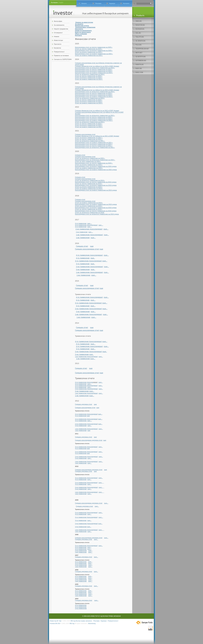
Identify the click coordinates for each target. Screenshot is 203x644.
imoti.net (139, 53)
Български (54, 3)
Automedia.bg (141, 61)
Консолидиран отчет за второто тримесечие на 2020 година (96, 166)
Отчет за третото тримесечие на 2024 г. (89, 76)
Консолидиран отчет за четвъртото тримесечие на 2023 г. (95, 92)
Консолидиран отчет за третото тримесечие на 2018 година (96, 211)
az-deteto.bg (141, 57)
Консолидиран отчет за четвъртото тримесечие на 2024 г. (95, 68)
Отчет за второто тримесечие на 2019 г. (89, 187)
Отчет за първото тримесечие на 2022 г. (89, 127)
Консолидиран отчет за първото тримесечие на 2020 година (96, 170)
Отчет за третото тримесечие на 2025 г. (89, 49)
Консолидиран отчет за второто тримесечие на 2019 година (96, 185)
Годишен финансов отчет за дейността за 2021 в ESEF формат (97, 136)
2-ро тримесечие (82, 232)
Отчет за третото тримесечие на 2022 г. (89, 124)
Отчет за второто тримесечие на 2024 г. (89, 78)
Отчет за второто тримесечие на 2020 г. (89, 165)
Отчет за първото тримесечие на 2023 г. (89, 103)
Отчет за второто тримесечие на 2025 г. (89, 52)
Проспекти (58, 44)
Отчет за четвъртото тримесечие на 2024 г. (90, 74)
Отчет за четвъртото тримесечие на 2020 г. (90, 158)
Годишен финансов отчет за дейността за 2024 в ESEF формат (97, 66)
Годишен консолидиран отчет (85, 134)
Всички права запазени (84, 621)
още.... (90, 223)
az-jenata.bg (140, 41)
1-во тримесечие (83, 238)
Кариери (112, 3)
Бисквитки (57, 48)
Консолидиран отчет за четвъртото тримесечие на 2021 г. (95, 147)
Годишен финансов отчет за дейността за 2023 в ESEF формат (97, 90)
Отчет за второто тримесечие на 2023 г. (89, 101)
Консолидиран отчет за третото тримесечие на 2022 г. (94, 117)
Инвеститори (58, 40)
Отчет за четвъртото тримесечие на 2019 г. (90, 180)
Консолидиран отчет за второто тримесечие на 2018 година (96, 208)
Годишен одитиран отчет (84, 404)
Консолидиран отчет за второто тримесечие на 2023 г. (94, 95)
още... (100, 414)
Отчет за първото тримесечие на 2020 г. (89, 168)
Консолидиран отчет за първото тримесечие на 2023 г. (94, 97)
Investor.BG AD (55, 623)
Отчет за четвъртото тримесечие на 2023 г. (90, 98)
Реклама (98, 3)
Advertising (92, 623)
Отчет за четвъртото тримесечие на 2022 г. (90, 122)
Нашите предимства (61, 29)
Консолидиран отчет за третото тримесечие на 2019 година (96, 182)
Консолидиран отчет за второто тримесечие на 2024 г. (94, 71)
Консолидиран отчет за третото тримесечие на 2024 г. (94, 69)
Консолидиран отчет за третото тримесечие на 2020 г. (94, 163)
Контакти (126, 3)
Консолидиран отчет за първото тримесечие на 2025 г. (94, 54)
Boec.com (139, 72)
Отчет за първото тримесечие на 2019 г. (89, 189)
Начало (84, 3)
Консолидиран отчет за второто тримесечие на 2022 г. (94, 119)
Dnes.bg (139, 21)
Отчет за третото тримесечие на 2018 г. (89, 209)
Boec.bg (139, 69)
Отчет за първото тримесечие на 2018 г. (89, 203)
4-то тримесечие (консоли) (86, 382)
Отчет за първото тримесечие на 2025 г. (89, 55)
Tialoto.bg (140, 37)
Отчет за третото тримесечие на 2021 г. (89, 139)
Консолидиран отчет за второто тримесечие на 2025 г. (94, 51)
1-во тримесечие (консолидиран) (89, 235)
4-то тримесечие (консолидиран (86, 414)
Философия (58, 21)
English (61, 3)
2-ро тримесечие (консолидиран (86, 424)
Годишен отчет (80, 155)
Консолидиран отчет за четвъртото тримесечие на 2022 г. (95, 115)
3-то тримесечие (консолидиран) (86, 225)
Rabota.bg (140, 65)
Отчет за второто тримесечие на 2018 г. (89, 206)
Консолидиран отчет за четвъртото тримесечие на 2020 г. (95, 160)
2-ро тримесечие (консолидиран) (89, 229)
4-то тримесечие (81, 223)
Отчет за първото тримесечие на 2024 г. (89, 79)
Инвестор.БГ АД (55, 621)
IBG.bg (73, 621)
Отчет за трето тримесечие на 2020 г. (88, 161)
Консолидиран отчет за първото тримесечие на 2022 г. (94, 120)
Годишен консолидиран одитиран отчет (89, 440)
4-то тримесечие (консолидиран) (89, 255)
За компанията (59, 25)
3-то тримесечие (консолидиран (86, 419)
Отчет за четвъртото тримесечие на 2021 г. (90, 141)
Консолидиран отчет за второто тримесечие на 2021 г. (94, 144)
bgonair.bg (140, 29)
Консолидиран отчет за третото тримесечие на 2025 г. (94, 47)
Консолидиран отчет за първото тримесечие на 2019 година (96, 190)
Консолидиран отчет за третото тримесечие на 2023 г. (94, 93)
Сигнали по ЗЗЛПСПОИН (63, 59)
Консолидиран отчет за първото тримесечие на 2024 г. (94, 73)
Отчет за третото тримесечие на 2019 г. (89, 184)
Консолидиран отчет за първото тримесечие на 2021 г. (94, 143)
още (92, 246)
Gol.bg (138, 33)
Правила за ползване (61, 56)
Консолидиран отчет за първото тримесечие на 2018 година (96, 204)
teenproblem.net (142, 49)
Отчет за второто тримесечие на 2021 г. (89, 138)
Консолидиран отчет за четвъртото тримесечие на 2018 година (97, 214)
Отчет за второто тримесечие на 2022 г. (89, 125)
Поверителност (59, 52)
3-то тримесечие (81, 227)
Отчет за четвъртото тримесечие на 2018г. (90, 212)
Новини (57, 36)
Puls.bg (138, 45)
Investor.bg (140, 25)
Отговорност (58, 33)
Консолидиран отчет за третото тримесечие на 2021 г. (94, 146)
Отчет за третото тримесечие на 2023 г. (89, 100)
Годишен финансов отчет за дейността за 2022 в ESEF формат (97, 111)
